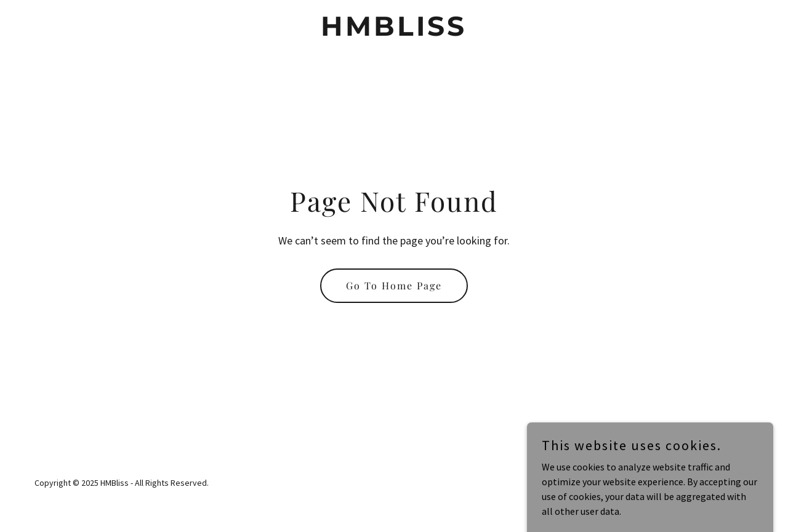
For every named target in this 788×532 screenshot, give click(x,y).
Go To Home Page (394, 285)
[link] (394, 32)
